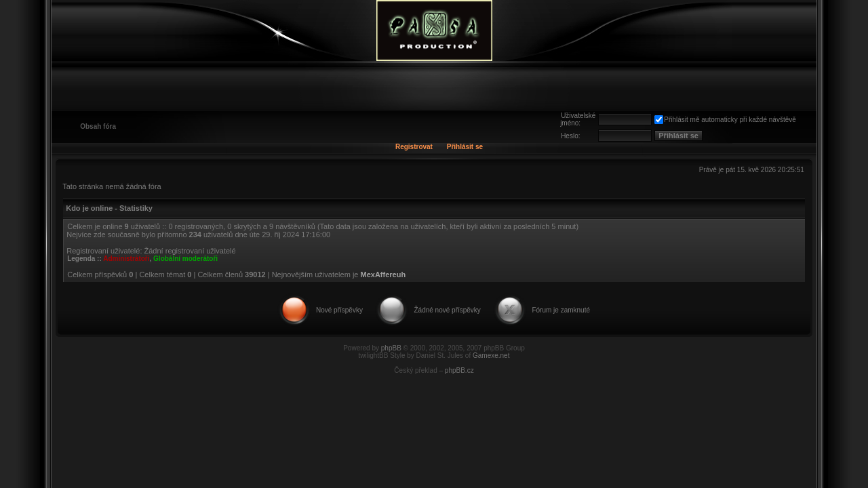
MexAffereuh (383, 274)
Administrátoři (126, 259)
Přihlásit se (465, 147)
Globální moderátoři (185, 259)
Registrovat (414, 147)
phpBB (391, 348)
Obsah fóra (98, 126)
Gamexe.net (491, 355)
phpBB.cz (459, 370)
